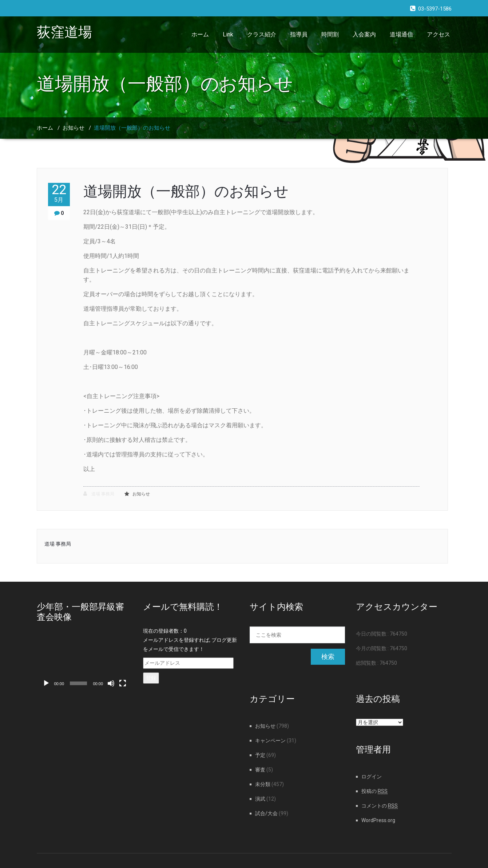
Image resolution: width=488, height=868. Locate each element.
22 (59, 193)
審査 (260, 770)
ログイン (372, 777)
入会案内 (364, 34)
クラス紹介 (262, 34)
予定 (260, 755)
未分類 (263, 784)
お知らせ (74, 128)
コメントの (380, 806)
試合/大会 (266, 813)
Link (228, 34)
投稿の (374, 791)
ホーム (200, 34)
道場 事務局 (99, 494)
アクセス (439, 34)
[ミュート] (111, 683)
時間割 (330, 34)
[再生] (46, 683)
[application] (85, 664)
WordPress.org (378, 820)
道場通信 (401, 34)
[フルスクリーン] (123, 683)
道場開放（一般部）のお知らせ (132, 128)
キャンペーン (270, 741)
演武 (260, 799)
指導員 (299, 34)
